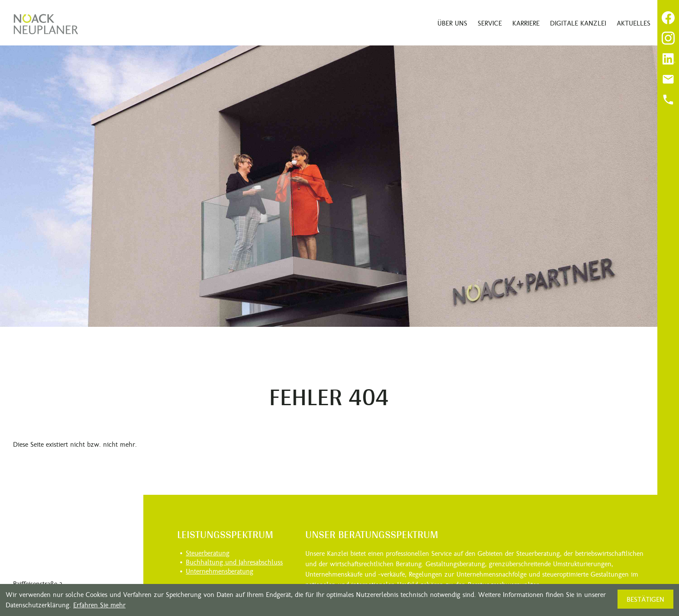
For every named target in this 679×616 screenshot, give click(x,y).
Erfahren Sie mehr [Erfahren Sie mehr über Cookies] (99, 605)
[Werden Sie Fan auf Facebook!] (668, 18)
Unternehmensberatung (220, 571)
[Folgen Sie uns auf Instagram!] (668, 38)
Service (490, 23)
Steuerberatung (208, 553)
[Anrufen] (668, 100)
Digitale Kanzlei (578, 23)
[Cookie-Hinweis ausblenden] (645, 599)
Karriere (526, 23)
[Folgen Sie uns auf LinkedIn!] (668, 59)
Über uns (452, 23)
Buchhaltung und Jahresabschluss (234, 562)
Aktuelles (634, 23)
